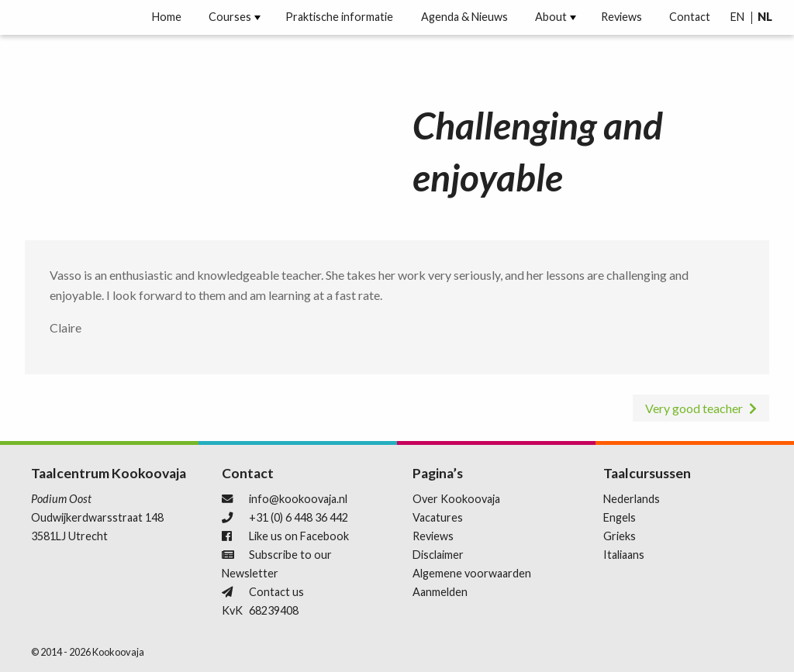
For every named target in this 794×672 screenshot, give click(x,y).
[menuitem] (167, 17)
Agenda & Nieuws (464, 17)
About (551, 17)
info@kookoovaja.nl (298, 499)
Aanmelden (440, 592)
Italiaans (624, 555)
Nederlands (632, 499)
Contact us (276, 592)
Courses (230, 17)
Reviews (621, 17)
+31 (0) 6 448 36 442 (299, 517)
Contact (690, 17)
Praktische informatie (339, 17)
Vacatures (438, 517)
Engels (620, 517)
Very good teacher (694, 408)
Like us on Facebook (299, 536)
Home (167, 17)
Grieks (620, 536)
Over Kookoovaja (456, 499)
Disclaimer (438, 555)
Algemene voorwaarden (472, 573)
